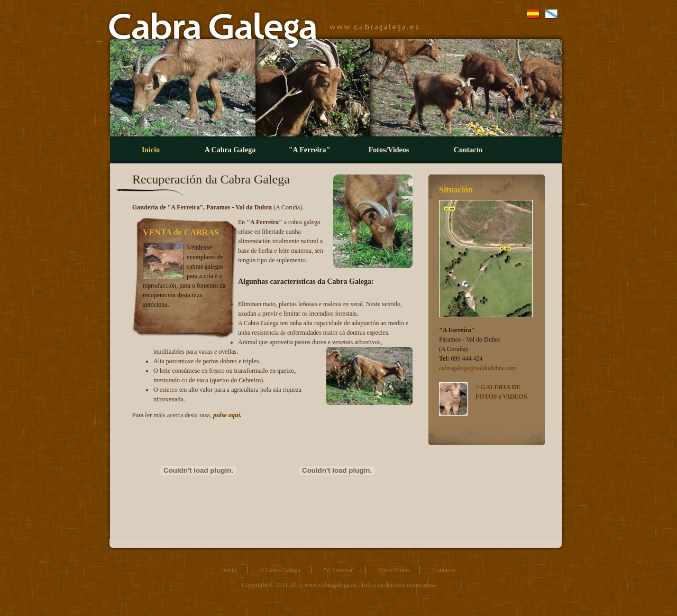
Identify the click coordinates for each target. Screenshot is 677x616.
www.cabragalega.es (330, 585)
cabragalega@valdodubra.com (478, 368)
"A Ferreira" (310, 150)
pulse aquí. (227, 415)
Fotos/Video (394, 570)
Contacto (468, 150)
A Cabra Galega (230, 150)
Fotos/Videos (389, 150)
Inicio (151, 150)
